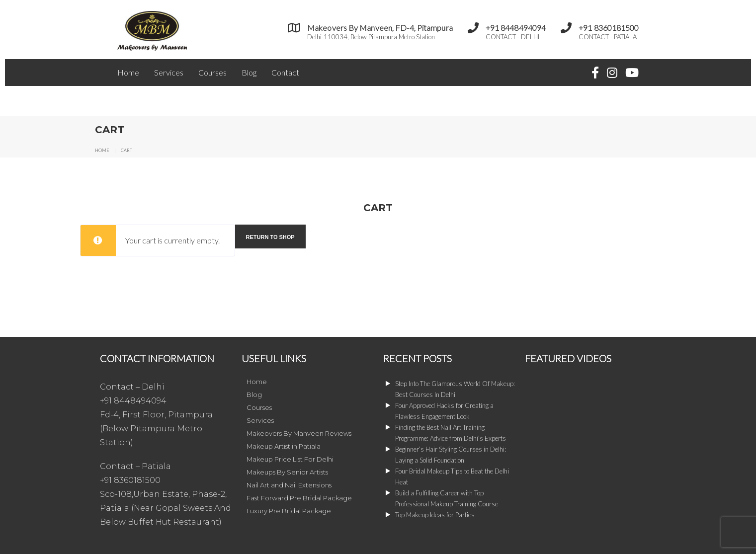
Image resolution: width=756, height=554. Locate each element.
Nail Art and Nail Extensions (289, 485)
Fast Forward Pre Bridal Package (299, 498)
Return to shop (270, 237)
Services (169, 72)
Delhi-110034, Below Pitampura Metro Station (371, 37)
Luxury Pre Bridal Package (289, 511)
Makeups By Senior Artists (287, 472)
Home (128, 72)
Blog (249, 72)
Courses (212, 72)
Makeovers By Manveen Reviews (299, 433)
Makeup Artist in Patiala (284, 446)
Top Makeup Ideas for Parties (435, 515)
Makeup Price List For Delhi (290, 459)
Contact (285, 72)
